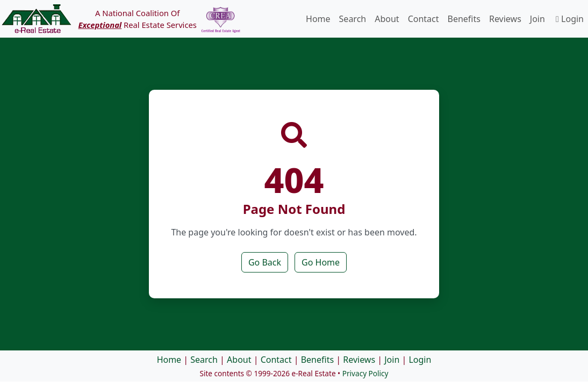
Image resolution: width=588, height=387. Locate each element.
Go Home (321, 262)
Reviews (505, 19)
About (387, 19)
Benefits (464, 19)
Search (353, 19)
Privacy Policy (365, 373)
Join (537, 19)
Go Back (265, 262)
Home (318, 19)
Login (570, 19)
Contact (424, 19)
